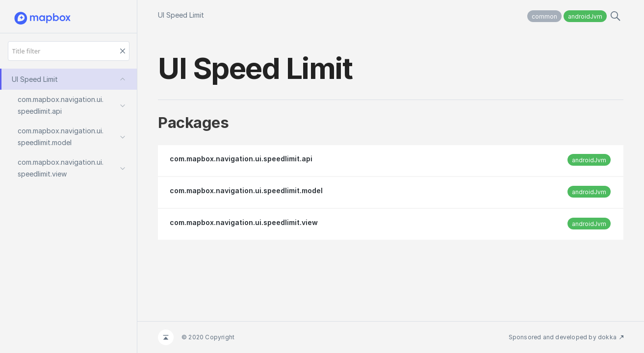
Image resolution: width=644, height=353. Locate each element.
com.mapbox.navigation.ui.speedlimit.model (246, 190)
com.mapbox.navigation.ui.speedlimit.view (244, 222)
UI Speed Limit (181, 15)
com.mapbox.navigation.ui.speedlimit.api (241, 159)
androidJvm (585, 16)
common (544, 16)
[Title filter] (69, 51)
